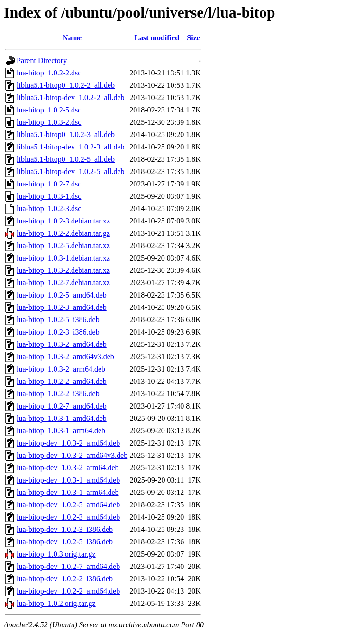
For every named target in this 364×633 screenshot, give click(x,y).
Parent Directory (42, 61)
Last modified (157, 38)
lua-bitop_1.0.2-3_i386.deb (58, 332)
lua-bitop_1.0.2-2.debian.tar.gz (63, 233)
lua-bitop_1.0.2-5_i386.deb (58, 320)
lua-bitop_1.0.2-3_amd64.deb (62, 307)
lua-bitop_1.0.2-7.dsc (49, 184)
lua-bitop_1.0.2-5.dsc (49, 110)
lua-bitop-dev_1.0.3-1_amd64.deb (68, 480)
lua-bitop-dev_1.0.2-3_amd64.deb (68, 517)
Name (72, 38)
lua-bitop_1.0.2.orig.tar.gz (56, 603)
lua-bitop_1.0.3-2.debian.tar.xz (63, 270)
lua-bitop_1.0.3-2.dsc (49, 122)
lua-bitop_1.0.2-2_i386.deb (58, 394)
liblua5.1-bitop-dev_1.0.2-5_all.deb (71, 172)
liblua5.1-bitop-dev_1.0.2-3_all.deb (71, 147)
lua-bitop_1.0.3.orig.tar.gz (56, 554)
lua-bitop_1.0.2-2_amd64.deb (62, 381)
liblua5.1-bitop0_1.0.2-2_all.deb (66, 85)
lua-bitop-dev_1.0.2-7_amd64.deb (68, 566)
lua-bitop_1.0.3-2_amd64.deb (62, 344)
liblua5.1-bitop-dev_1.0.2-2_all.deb (71, 98)
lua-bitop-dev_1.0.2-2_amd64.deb (68, 591)
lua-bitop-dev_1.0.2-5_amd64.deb (68, 505)
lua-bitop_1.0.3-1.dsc (49, 196)
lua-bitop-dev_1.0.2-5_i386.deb (65, 542)
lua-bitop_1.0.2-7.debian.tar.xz (63, 283)
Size (193, 38)
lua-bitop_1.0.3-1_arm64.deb (61, 431)
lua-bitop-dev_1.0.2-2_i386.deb (65, 579)
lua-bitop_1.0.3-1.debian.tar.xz (63, 258)
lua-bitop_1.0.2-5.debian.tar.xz (63, 246)
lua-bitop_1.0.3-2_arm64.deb (61, 369)
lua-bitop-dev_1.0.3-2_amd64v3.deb (72, 455)
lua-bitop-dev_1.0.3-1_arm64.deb (68, 492)
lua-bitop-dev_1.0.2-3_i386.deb (65, 529)
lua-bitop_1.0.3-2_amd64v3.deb (65, 357)
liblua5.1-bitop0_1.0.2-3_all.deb (66, 135)
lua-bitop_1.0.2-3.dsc (49, 209)
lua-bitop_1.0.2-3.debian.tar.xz (63, 221)
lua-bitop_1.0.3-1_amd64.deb (62, 418)
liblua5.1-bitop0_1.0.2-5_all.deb (66, 159)
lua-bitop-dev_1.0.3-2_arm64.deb (68, 468)
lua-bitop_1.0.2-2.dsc (49, 73)
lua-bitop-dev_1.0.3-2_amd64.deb (68, 443)
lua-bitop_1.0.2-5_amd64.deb (62, 295)
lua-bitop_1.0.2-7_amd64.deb (62, 406)
